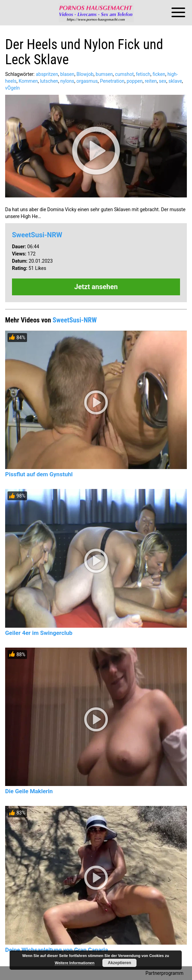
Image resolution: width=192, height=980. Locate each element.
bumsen (104, 74)
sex (163, 81)
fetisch (143, 74)
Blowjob (85, 74)
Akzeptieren (119, 963)
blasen (67, 74)
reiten (151, 81)
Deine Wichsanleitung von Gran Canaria (57, 950)
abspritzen (47, 74)
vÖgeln (12, 88)
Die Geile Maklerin (29, 791)
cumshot (124, 74)
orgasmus (87, 81)
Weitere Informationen (75, 963)
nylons (67, 81)
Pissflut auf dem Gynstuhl (39, 474)
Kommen (28, 81)
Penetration (112, 81)
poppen (135, 81)
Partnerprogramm (164, 973)
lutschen (49, 81)
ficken (159, 74)
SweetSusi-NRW (37, 235)
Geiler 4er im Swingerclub (39, 633)
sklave (175, 81)
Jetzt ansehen (96, 287)
